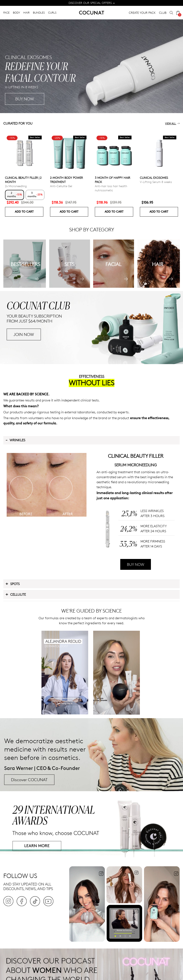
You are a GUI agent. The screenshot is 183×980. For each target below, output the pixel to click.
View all (172, 124)
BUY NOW (106, 99)
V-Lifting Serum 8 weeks (156, 182)
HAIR (26, 13)
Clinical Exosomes (154, 178)
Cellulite (16, 594)
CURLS (52, 13)
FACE (6, 13)
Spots (13, 584)
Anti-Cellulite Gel (61, 186)
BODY (16, 13)
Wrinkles (15, 440)
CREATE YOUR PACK (142, 13)
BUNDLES (39, 13)
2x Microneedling (16, 186)
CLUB (163, 13)
